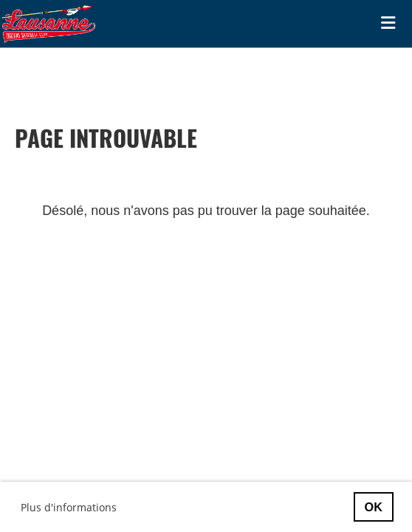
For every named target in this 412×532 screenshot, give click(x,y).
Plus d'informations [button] (69, 507)
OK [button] (374, 507)
